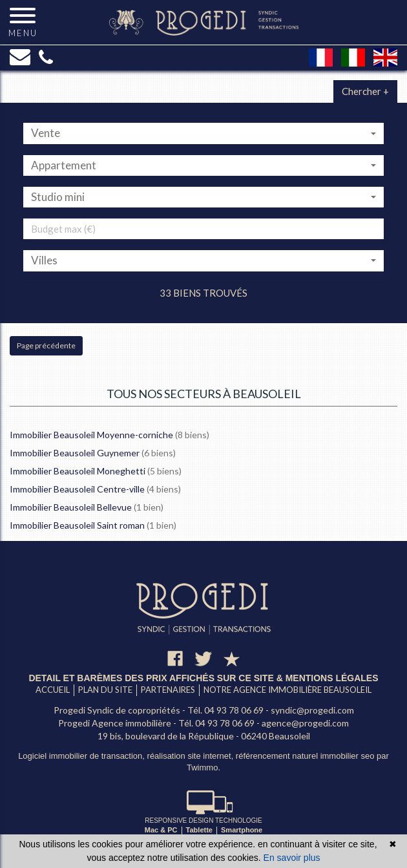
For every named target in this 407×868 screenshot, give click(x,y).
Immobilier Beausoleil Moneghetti (78, 471)
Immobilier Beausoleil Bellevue (71, 507)
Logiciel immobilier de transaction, (82, 756)
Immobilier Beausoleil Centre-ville (77, 489)
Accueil (53, 690)
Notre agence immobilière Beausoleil (287, 690)
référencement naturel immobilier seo (306, 756)
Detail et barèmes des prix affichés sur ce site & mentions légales (203, 678)
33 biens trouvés (203, 293)
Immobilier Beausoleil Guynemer (75, 453)
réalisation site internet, (192, 756)
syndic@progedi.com (312, 710)
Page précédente (46, 345)
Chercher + (365, 91)
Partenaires (168, 690)
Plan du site (105, 690)
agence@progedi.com (305, 723)
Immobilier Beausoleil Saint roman (77, 525)
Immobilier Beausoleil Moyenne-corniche (91, 435)
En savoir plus (292, 858)
